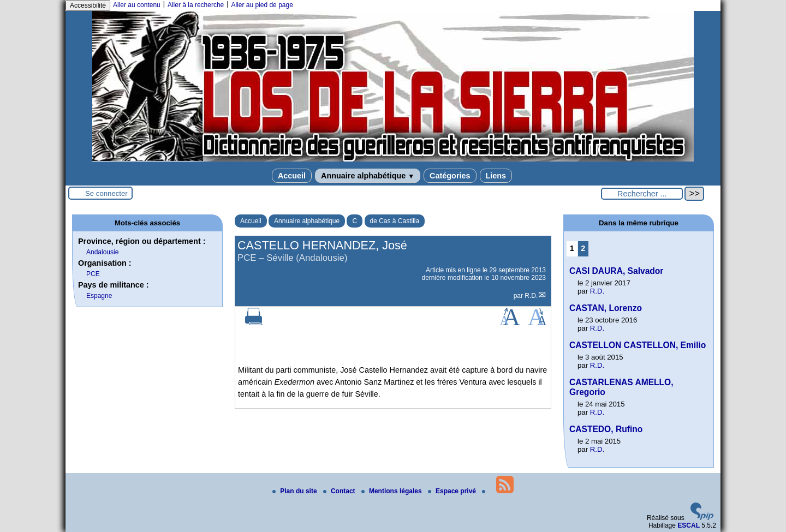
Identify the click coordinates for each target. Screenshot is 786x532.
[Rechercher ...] (642, 194)
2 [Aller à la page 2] (583, 248)
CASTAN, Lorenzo (606, 308)
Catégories (450, 176)
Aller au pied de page (262, 5)
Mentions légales (392, 491)
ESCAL (689, 525)
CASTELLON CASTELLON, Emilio (638, 345)
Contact (340, 491)
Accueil (292, 176)
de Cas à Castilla (395, 221)
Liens (496, 176)
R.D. (531, 296)
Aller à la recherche (196, 5)
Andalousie (102, 252)
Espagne (99, 296)
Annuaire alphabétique (368, 176)
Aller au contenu (137, 5)
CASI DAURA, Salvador (616, 271)
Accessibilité (88, 5)
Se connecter (106, 193)
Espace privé (453, 491)
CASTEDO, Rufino (606, 429)
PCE (93, 274)
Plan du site (296, 491)
